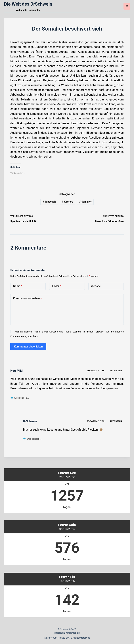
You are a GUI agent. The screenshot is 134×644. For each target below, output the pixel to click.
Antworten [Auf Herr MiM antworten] (116, 371)
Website (96, 286)
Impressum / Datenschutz (67, 633)
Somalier (85, 202)
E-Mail (57, 286)
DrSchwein (30, 421)
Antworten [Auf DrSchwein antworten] (116, 421)
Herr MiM (16, 371)
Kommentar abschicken (28, 347)
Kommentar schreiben (27, 299)
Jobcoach (49, 202)
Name (18, 286)
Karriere (67, 202)
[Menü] (127, 6)
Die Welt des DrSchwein (28, 4)
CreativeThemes (80, 638)
